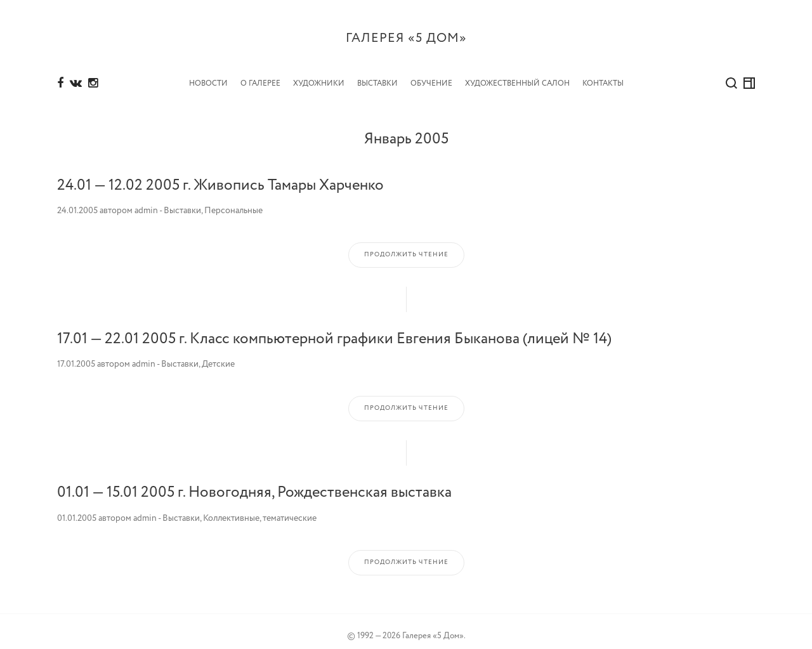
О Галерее (260, 74)
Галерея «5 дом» (406, 38)
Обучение (431, 74)
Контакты (603, 74)
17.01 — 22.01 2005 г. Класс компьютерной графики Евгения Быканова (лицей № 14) (334, 330)
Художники (319, 74)
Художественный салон (517, 74)
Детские (218, 355)
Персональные (233, 201)
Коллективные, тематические (260, 509)
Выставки (377, 74)
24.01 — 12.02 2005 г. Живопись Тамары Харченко (220, 175)
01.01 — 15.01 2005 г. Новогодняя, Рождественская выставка (254, 483)
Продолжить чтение (406, 245)
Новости (208, 74)
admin (146, 201)
